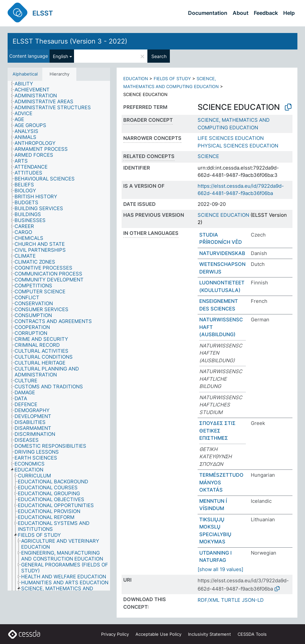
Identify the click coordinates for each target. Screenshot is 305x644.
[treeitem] (27, 84)
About (241, 13)
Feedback (266, 13)
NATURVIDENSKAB (222, 253)
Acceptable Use (158, 634)
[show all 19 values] (220, 569)
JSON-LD (253, 600)
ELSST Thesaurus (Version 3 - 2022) (70, 41)
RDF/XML (209, 600)
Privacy (115, 634)
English (60, 56)
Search (159, 56)
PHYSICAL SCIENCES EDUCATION (238, 146)
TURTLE (231, 600)
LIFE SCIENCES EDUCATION (231, 138)
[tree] (59, 336)
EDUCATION (136, 79)
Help (289, 13)
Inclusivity (210, 634)
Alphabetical (25, 74)
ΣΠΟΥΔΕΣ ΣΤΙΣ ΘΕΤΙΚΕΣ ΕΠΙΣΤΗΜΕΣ (217, 431)
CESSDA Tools (252, 634)
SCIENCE (208, 156)
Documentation (208, 13)
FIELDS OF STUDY (172, 79)
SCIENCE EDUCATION (223, 215)
